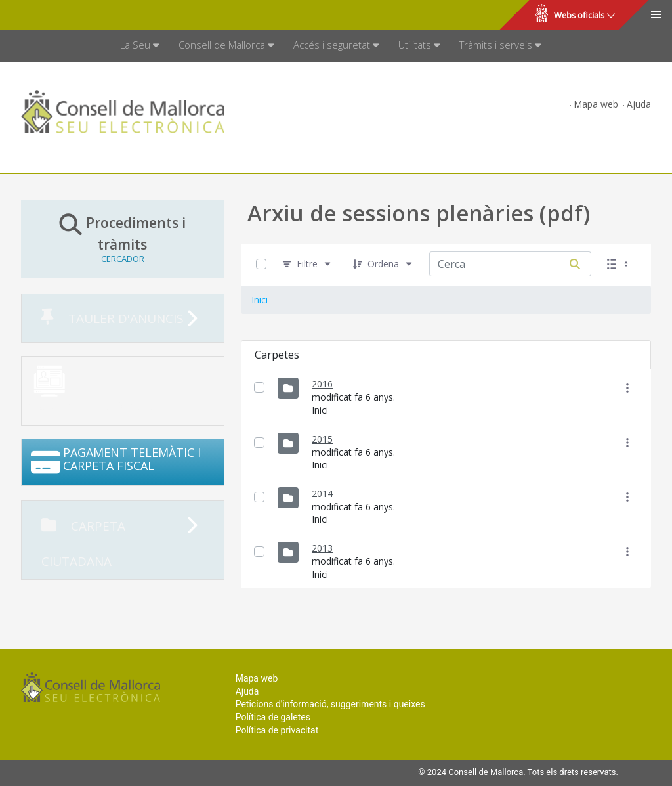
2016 (322, 384)
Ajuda (639, 104)
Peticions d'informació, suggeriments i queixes (330, 704)
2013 (322, 548)
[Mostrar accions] (628, 388)
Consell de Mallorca (55, 15)
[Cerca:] (494, 264)
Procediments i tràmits (123, 238)
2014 (322, 493)
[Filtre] (307, 264)
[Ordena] (383, 264)
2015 (322, 439)
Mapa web (596, 104)
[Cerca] (575, 264)
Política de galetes (273, 717)
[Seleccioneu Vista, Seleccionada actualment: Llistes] (619, 264)
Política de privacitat (277, 730)
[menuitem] (139, 46)
